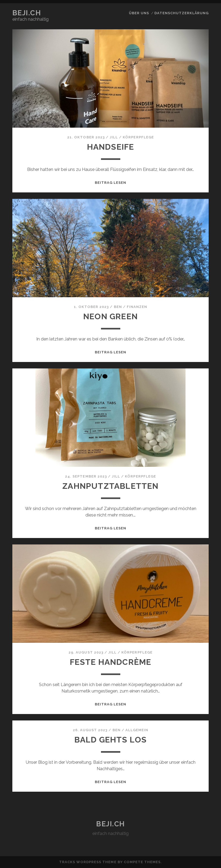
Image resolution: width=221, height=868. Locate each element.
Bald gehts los (111, 740)
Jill (114, 137)
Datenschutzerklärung (182, 13)
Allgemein (137, 730)
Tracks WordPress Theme (88, 862)
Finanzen (137, 307)
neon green (110, 316)
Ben (118, 307)
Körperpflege (138, 137)
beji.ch (27, 13)
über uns (139, 13)
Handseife (111, 147)
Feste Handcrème (111, 662)
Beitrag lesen (111, 183)
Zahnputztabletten (110, 486)
